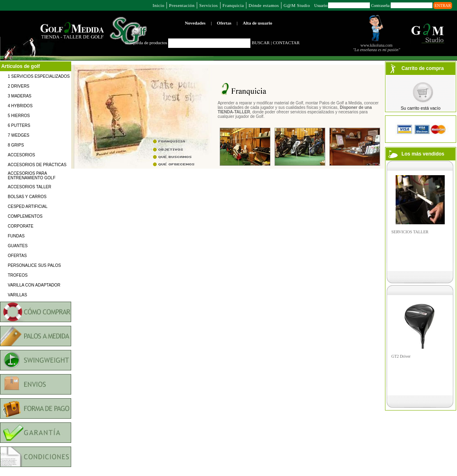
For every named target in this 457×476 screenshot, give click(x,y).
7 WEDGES (19, 135)
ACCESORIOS (21, 155)
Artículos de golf (21, 66)
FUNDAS (16, 236)
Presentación (182, 5)
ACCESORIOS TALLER (29, 187)
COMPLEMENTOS (25, 216)
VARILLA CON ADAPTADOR (34, 285)
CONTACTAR (286, 43)
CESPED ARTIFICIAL (28, 206)
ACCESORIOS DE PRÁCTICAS (37, 165)
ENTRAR (443, 6)
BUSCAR (261, 43)
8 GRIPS (16, 145)
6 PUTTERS (19, 125)
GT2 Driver (401, 356)
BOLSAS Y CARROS (27, 197)
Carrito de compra (422, 68)
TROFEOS (18, 275)
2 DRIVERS (19, 86)
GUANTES (18, 246)
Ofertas (224, 23)
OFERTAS (17, 256)
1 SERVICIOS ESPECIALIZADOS (39, 76)
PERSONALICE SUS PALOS (34, 265)
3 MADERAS (20, 96)
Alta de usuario (257, 23)
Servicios (209, 5)
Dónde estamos (263, 5)
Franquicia (233, 5)
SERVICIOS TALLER (410, 232)
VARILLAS (17, 295)
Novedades (195, 23)
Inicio (159, 5)
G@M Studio (297, 5)
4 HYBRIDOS (20, 106)
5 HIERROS (19, 116)
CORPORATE (21, 226)
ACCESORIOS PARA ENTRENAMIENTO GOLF (32, 176)
